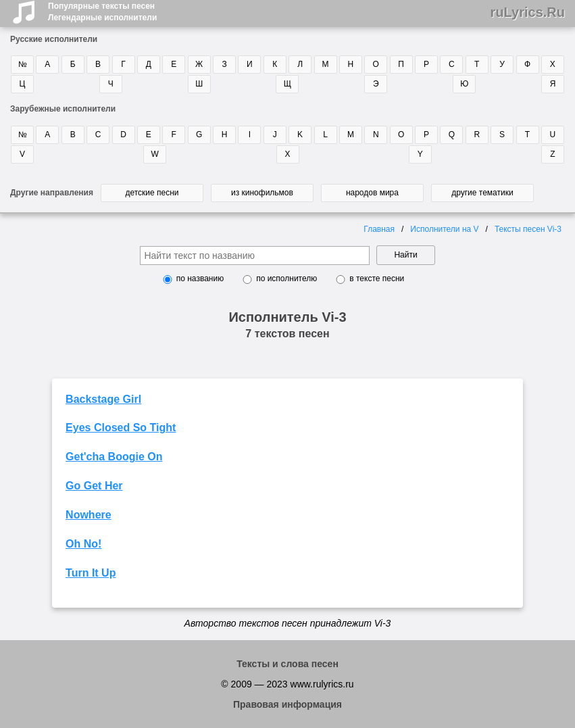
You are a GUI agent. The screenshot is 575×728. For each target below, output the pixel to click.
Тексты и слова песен (287, 664)
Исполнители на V (444, 229)
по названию (200, 278)
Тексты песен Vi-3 (528, 229)
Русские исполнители (54, 39)
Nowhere (89, 515)
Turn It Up (91, 573)
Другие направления (52, 193)
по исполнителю (286, 278)
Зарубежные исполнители (63, 109)
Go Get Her (94, 486)
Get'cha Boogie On (114, 457)
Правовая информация (287, 704)
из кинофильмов (262, 193)
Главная (379, 229)
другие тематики (482, 193)
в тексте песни (377, 278)
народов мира (372, 193)
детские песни (152, 193)
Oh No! (83, 544)
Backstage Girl (103, 399)
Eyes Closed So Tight (121, 428)
